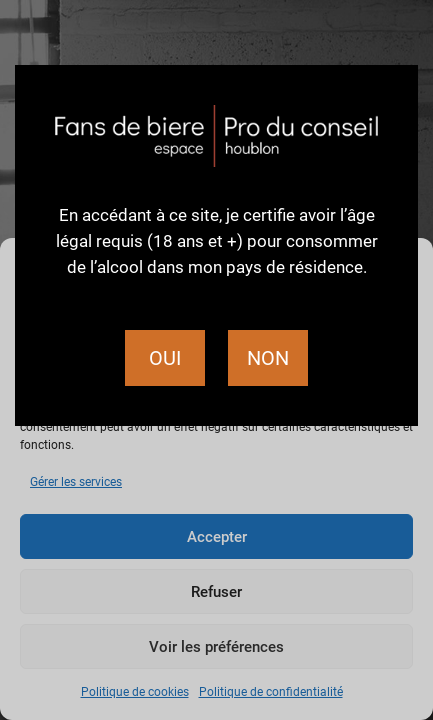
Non (268, 358)
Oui (165, 358)
